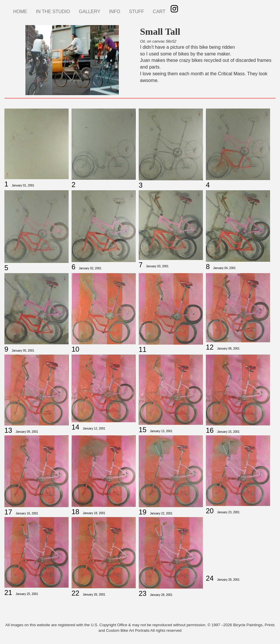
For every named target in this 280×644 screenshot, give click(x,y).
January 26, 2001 (94, 595)
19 (143, 512)
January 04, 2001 (224, 268)
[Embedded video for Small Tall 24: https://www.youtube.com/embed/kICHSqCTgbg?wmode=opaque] (238, 544)
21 (8, 592)
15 (143, 430)
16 (210, 430)
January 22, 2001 (161, 513)
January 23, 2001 (228, 512)
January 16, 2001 (27, 513)
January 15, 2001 (228, 432)
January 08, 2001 (228, 349)
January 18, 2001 (94, 513)
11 (143, 349)
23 (143, 593)
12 (210, 347)
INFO (115, 12)
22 (75, 593)
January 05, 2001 (23, 351)
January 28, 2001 (161, 595)
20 (210, 511)
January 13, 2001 (161, 431)
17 (8, 512)
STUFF (137, 12)
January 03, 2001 (157, 266)
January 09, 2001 (27, 432)
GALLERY (90, 12)
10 (75, 349)
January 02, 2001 (90, 268)
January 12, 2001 (94, 429)
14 (75, 427)
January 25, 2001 (27, 594)
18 (75, 512)
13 (8, 430)
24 (210, 578)
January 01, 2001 (23, 185)
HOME (20, 12)
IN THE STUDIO (53, 12)
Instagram (174, 9)
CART (159, 12)
